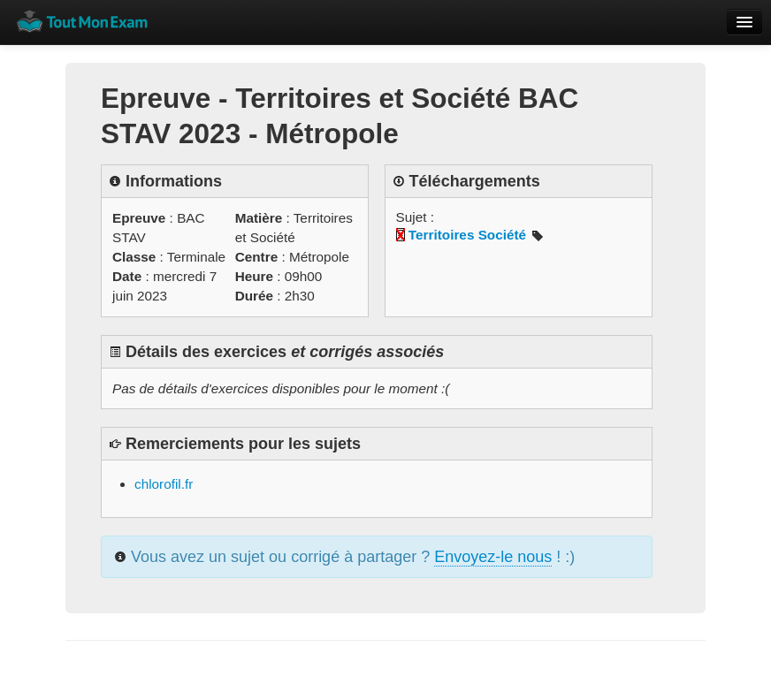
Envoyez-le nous (493, 557)
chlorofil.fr (164, 484)
